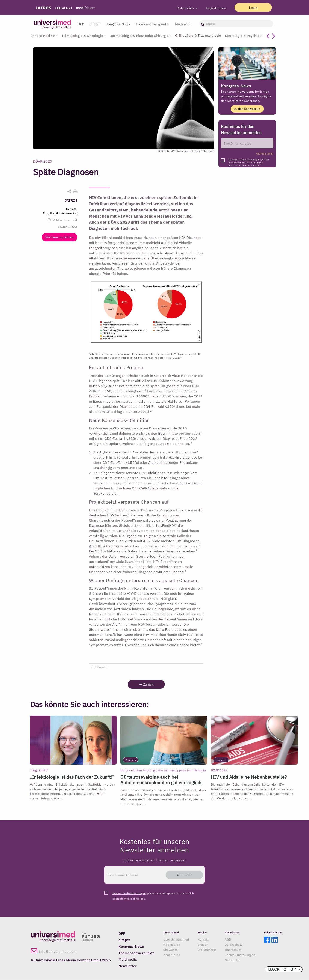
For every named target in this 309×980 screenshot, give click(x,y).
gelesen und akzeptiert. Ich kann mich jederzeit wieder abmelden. (249, 161)
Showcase (170, 950)
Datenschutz (234, 945)
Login (251, 8)
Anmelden (183, 875)
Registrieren (212, 8)
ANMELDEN (265, 154)
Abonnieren (172, 955)
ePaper (95, 24)
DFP (81, 24)
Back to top (284, 969)
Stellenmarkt (207, 950)
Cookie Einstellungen (240, 955)
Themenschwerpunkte (153, 24)
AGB (228, 940)
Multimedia (184, 24)
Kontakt (203, 940)
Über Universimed (176, 940)
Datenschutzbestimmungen (244, 160)
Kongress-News (118, 24)
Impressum (233, 950)
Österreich (182, 8)
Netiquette (233, 960)
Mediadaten (172, 945)
